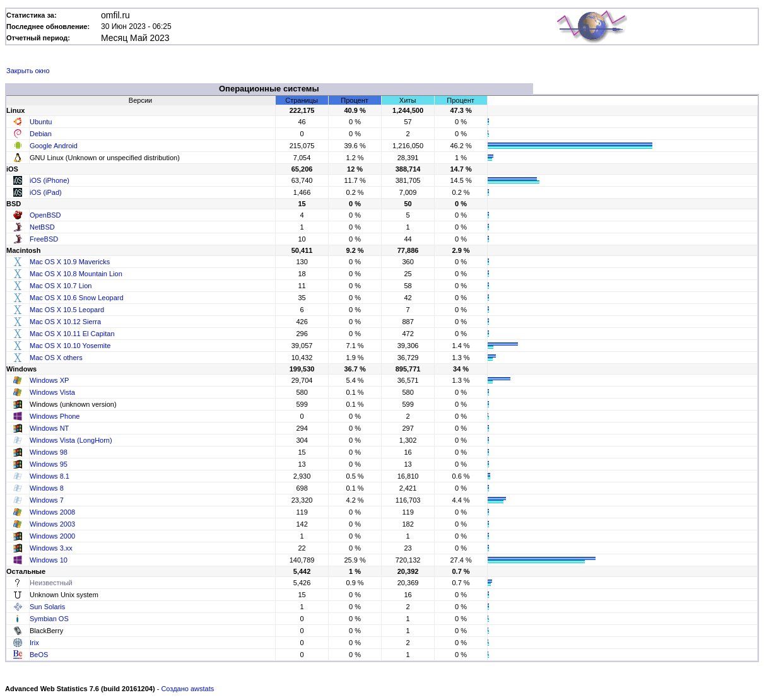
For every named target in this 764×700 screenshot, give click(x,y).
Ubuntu (41, 122)
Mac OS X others (56, 358)
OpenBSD (45, 215)
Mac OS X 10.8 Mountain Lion (76, 274)
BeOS (39, 655)
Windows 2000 (52, 536)
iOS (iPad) (46, 192)
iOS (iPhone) (50, 180)
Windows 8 (47, 488)
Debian (41, 134)
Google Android (54, 146)
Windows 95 (49, 464)
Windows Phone (55, 416)
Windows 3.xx (51, 548)
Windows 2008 (52, 512)
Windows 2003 (52, 524)
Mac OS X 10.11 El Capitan (72, 334)
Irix (34, 643)
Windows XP (49, 380)
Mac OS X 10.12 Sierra (65, 322)
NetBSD (42, 227)
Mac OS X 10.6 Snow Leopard (77, 298)
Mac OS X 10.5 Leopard (67, 310)
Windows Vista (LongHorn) (71, 440)
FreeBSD (44, 239)
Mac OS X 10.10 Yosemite (70, 346)
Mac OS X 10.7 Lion (61, 286)
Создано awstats (187, 689)
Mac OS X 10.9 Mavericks (70, 262)
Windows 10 (49, 560)
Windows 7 (47, 500)
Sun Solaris (47, 607)
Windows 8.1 (50, 476)
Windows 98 (49, 452)
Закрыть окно (28, 71)
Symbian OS (49, 619)
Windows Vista (52, 392)
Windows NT (49, 428)
